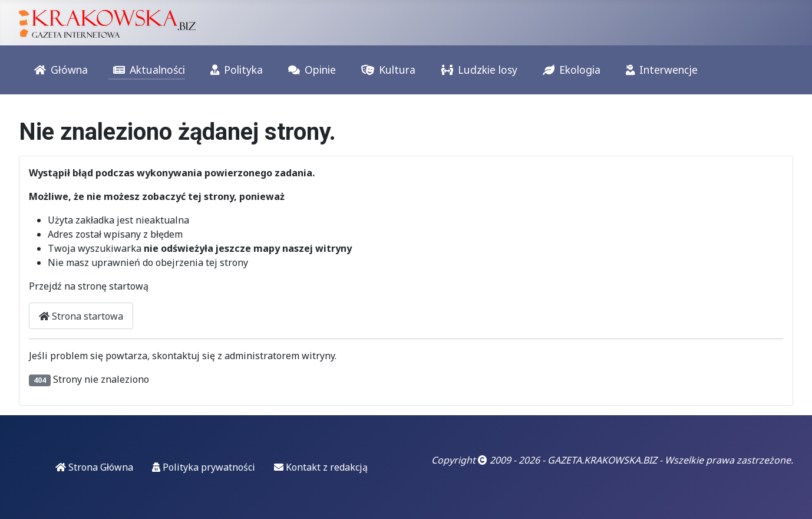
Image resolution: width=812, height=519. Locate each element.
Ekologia (569, 70)
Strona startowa (81, 316)
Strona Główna (94, 467)
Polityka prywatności (204, 467)
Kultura (386, 70)
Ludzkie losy (477, 70)
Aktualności (147, 70)
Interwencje (659, 70)
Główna (59, 70)
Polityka (234, 70)
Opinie (310, 70)
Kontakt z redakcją (321, 467)
